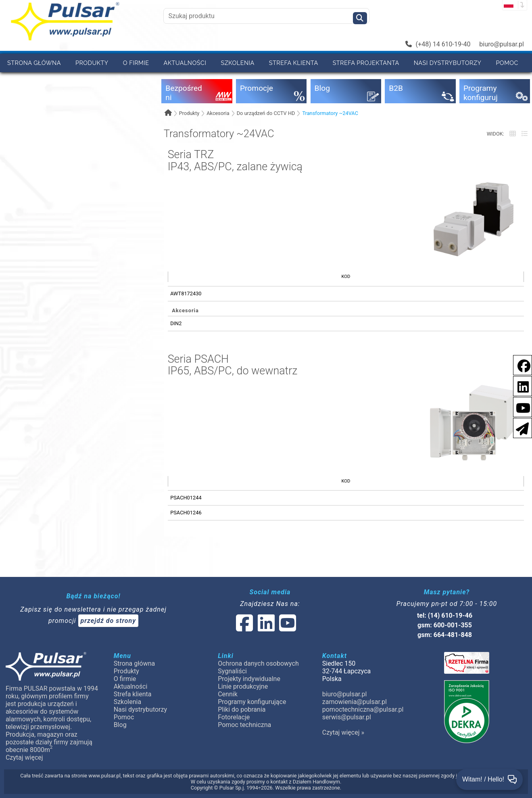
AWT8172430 (186, 294)
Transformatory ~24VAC (330, 113)
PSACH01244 (186, 498)
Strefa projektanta (366, 63)
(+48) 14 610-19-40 (438, 44)
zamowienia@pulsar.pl (355, 702)
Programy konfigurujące (252, 702)
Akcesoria (218, 113)
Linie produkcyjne (243, 686)
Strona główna (34, 63)
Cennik (45, 81)
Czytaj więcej (24, 757)
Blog (120, 725)
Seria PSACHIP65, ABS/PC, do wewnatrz (233, 365)
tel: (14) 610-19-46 (445, 615)
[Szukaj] (360, 18)
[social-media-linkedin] (519, 385)
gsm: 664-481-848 (445, 635)
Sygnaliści (232, 671)
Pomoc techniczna (244, 725)
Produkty (92, 63)
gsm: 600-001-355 (445, 625)
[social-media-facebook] (520, 365)
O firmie (136, 63)
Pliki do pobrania (242, 709)
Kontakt (85, 81)
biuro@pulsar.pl (502, 44)
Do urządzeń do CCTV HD (266, 113)
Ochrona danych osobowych (258, 663)
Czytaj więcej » (343, 732)
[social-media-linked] (265, 628)
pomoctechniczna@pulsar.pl (363, 709)
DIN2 (176, 323)
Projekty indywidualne (249, 679)
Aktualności (185, 63)
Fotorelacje (234, 717)
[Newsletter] (520, 427)
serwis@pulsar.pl (347, 717)
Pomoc (507, 63)
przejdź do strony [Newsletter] (108, 621)
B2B (13, 81)
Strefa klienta (294, 63)
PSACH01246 (186, 513)
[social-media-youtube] (521, 406)
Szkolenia (237, 63)
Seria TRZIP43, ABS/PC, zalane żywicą (235, 161)
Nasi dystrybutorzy (448, 63)
